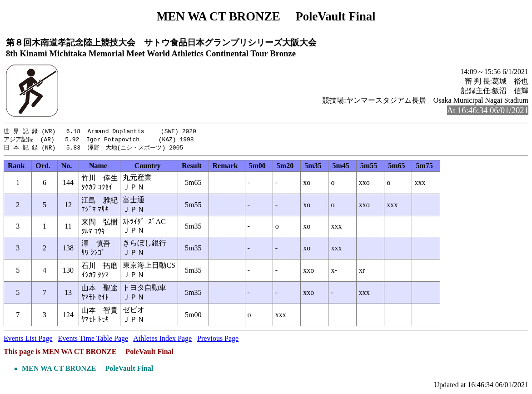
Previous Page (218, 340)
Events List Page (28, 340)
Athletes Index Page (162, 340)
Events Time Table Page (93, 340)
